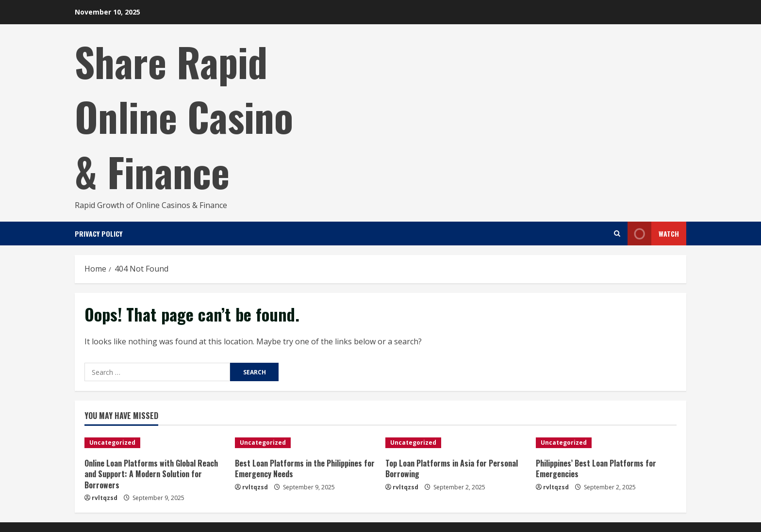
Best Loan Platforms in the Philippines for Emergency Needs (305, 468)
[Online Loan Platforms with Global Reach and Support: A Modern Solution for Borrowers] (155, 443)
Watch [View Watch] (653, 234)
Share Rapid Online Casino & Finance (184, 116)
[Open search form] (617, 234)
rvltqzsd (105, 498)
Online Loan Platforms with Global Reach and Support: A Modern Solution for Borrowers (151, 474)
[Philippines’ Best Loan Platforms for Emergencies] (606, 443)
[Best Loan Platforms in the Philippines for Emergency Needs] (305, 443)
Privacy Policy (99, 234)
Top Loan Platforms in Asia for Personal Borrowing (452, 468)
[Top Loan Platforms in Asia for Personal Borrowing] (456, 443)
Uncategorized (112, 443)
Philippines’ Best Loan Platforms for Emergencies (596, 468)
